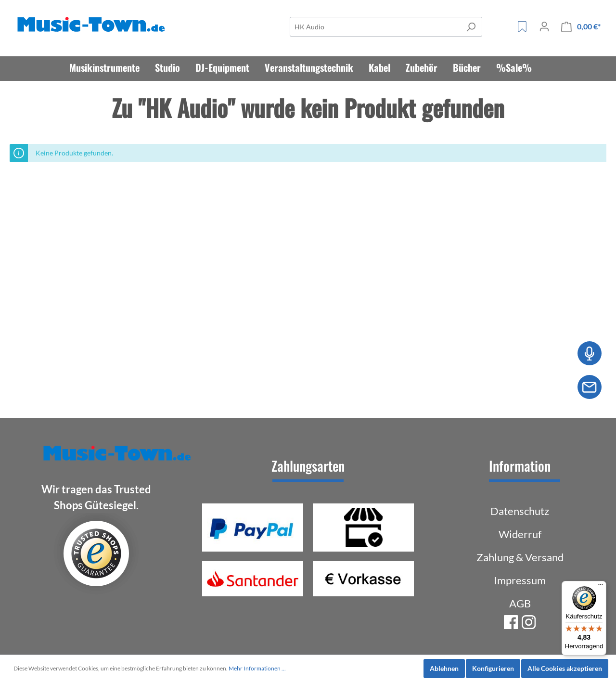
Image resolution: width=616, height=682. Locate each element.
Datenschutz (520, 511)
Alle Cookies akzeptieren (565, 668)
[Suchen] (471, 27)
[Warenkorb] (581, 27)
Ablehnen (444, 668)
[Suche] (375, 27)
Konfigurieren (493, 668)
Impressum (520, 580)
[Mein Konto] (544, 26)
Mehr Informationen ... (257, 668)
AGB (520, 603)
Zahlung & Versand (520, 557)
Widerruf (520, 534)
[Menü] (601, 587)
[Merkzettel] (522, 26)
